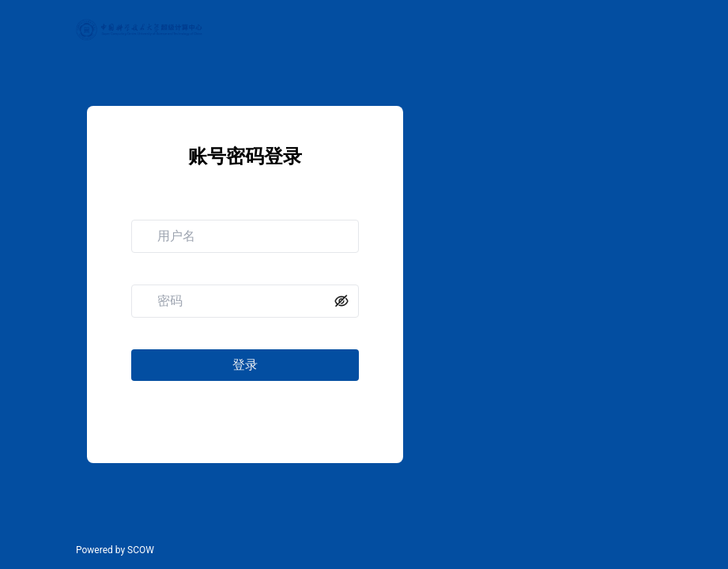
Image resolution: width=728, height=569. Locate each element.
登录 (245, 365)
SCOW (141, 550)
